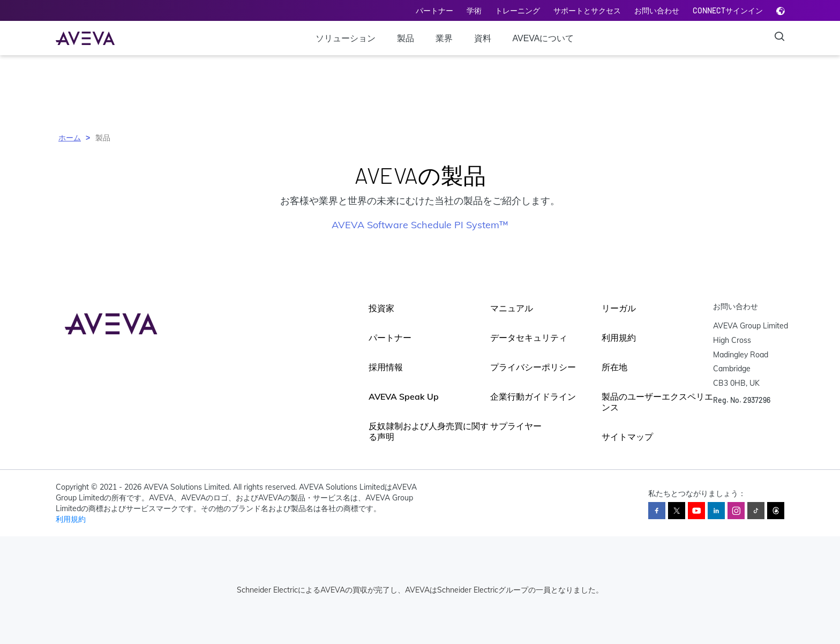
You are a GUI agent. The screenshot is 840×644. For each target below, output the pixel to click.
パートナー (434, 10)
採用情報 (386, 367)
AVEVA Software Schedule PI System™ (420, 225)
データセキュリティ (529, 338)
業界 (444, 38)
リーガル (619, 308)
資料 (483, 38)
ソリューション (346, 38)
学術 (474, 10)
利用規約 (619, 338)
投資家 (381, 308)
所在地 (614, 367)
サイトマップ (627, 437)
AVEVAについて (543, 38)
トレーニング (517, 10)
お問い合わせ (657, 10)
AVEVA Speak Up (404, 396)
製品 (406, 38)
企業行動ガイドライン (533, 396)
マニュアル (512, 308)
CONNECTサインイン (728, 10)
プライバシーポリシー (533, 367)
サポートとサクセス (587, 10)
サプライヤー (516, 426)
